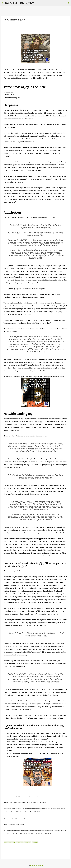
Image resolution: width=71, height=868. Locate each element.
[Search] (37, 3)
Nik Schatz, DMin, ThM (20, 3)
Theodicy (35, 842)
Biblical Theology (10, 842)
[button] (5, 26)
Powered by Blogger (35, 865)
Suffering (28, 842)
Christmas (20, 842)
